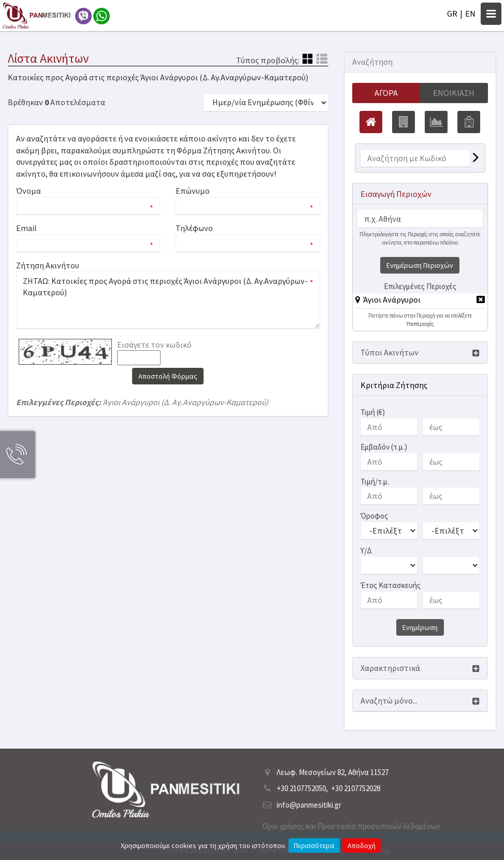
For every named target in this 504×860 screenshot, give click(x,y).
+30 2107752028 (356, 788)
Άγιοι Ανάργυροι (392, 299)
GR (452, 13)
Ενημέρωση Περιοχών (420, 265)
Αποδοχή (362, 845)
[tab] (420, 301)
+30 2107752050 (301, 788)
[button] (388, 299)
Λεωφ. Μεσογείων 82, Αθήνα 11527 (333, 772)
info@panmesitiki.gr (309, 805)
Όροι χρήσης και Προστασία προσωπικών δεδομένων (351, 826)
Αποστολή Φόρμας (168, 376)
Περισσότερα (314, 845)
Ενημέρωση (420, 627)
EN (470, 13)
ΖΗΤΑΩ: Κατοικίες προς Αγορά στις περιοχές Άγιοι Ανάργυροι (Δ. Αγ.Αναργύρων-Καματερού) (168, 300)
